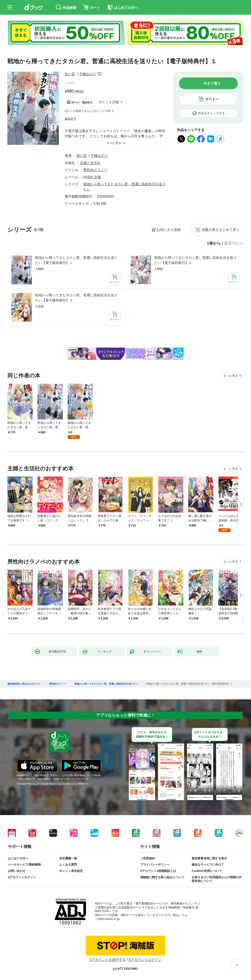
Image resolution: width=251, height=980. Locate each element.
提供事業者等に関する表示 (209, 858)
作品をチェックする (212, 113)
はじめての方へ (18, 858)
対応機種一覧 (68, 858)
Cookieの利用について (207, 871)
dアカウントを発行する (108, 960)
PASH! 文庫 (92, 177)
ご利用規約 (148, 858)
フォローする (100, 74)
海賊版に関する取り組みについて (162, 877)
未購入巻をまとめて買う (221, 230)
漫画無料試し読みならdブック (24, 684)
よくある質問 (68, 865)
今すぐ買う (212, 83)
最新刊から (234, 243)
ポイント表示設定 (71, 871)
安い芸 (70, 74)
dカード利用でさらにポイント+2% (88, 111)
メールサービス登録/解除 (24, 865)
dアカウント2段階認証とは (158, 871)
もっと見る (231, 376)
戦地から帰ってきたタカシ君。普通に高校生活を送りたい (106, 684)
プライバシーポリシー (155, 865)
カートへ (212, 99)
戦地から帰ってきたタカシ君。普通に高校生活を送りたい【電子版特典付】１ (76, 260)
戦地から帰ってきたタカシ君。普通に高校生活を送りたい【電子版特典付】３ (76, 298)
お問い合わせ (17, 871)
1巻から (214, 243)
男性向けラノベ (95, 170)
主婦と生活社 (90, 163)
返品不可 (71, 119)
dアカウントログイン (22, 877)
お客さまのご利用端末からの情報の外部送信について (217, 879)
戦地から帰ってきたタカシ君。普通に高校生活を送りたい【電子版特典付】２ (195, 260)
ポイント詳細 (109, 102)
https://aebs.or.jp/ (109, 919)
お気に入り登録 (169, 230)
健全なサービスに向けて (208, 865)
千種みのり (88, 74)
